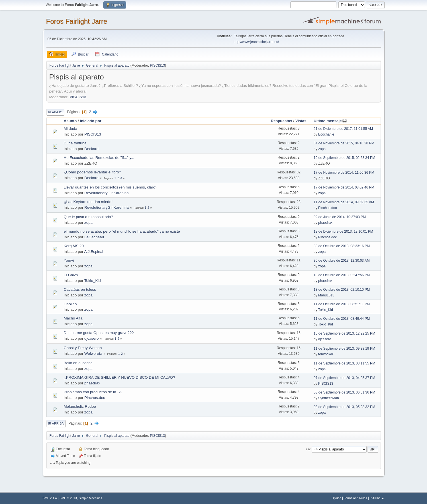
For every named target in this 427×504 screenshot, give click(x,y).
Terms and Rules (355, 498)
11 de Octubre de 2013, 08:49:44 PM (342, 319)
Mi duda (71, 129)
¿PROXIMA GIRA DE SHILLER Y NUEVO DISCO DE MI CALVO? (119, 377)
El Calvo (71, 275)
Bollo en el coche (78, 363)
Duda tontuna (75, 143)
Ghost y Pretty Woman (83, 348)
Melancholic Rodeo (80, 406)
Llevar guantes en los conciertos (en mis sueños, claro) (110, 187)
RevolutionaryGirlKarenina (107, 193)
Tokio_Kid (93, 281)
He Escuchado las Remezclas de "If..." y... (99, 158)
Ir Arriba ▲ (377, 498)
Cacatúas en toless (80, 289)
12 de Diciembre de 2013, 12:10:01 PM (343, 231)
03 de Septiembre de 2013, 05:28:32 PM (344, 407)
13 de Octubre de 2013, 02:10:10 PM (342, 290)
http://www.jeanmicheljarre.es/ (256, 42)
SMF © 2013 (68, 498)
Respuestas (282, 121)
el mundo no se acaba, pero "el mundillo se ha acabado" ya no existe (122, 231)
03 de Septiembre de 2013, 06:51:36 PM (344, 392)
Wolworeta (93, 354)
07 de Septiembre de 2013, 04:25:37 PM (344, 378)
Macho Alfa (73, 318)
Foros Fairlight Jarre (77, 21)
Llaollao (70, 304)
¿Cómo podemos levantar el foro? (93, 172)
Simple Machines (90, 498)
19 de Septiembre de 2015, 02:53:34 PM (344, 158)
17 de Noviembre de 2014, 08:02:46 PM (344, 187)
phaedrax (325, 223)
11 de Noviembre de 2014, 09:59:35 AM (344, 202)
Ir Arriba (56, 423)
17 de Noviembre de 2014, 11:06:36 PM (344, 173)
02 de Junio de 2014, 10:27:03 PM (340, 217)
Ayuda (337, 498)
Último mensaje (330, 121)
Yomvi (69, 260)
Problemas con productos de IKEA (93, 392)
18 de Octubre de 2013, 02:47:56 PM (342, 275)
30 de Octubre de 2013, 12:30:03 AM (342, 261)
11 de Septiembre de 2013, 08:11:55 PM (344, 363)
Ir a (308, 449)
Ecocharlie (326, 134)
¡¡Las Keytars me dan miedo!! (89, 202)
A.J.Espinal (94, 252)
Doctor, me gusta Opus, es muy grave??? (99, 333)
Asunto (70, 121)
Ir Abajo (55, 112)
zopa (322, 149)
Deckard (91, 149)
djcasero (91, 338)
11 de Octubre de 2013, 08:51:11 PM (342, 304)
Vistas (301, 121)
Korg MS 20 (74, 246)
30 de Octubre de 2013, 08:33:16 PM (342, 246)
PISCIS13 (157, 65)
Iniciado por (91, 121)
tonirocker (326, 354)
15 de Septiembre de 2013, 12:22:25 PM (344, 333)
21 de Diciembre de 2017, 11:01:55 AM (343, 129)
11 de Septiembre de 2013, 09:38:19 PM (344, 349)
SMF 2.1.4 (50, 498)
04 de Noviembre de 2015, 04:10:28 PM (344, 143)
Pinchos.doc (327, 208)
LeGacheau (94, 237)
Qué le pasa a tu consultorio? (88, 217)
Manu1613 (326, 295)
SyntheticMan (329, 398)
